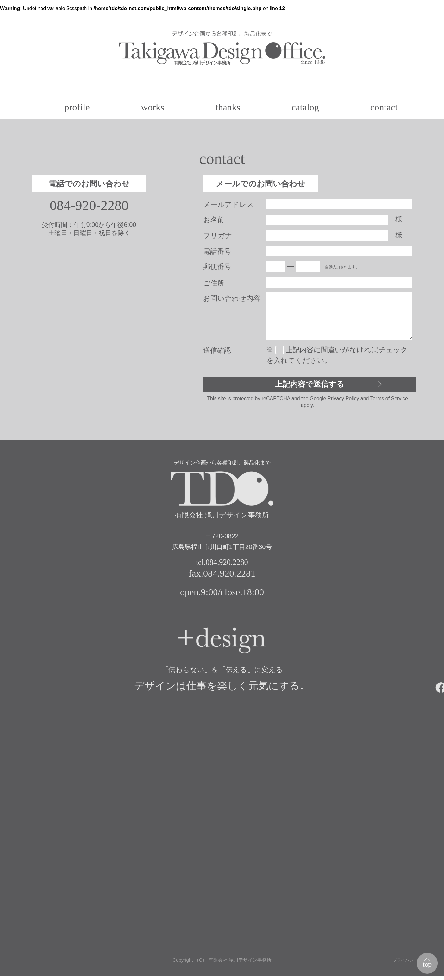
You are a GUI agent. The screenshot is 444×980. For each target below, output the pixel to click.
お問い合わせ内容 (232, 298)
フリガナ (218, 236)
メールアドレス (228, 205)
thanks (228, 107)
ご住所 (214, 283)
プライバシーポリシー (410, 965)
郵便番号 (217, 267)
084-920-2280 (89, 206)
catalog (305, 107)
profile (77, 107)
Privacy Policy (343, 401)
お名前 (214, 220)
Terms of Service (389, 401)
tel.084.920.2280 (222, 566)
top (425, 962)
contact (384, 107)
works (152, 107)
